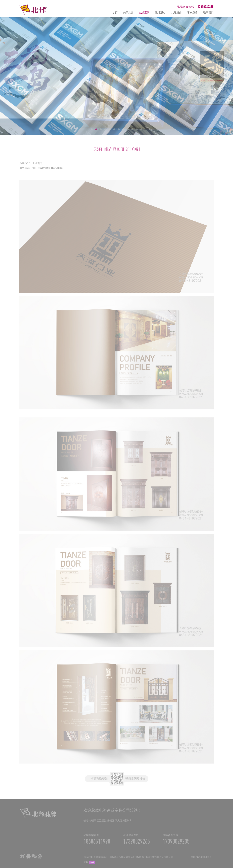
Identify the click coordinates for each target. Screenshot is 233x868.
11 (137, 129)
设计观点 (160, 13)
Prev (10, 76)
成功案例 (144, 13)
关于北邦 (128, 13)
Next (223, 76)
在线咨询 (229, 831)
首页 (115, 13)
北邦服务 (176, 13)
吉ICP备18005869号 (201, 860)
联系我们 (208, 13)
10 (132, 129)
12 (141, 129)
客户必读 (192, 13)
